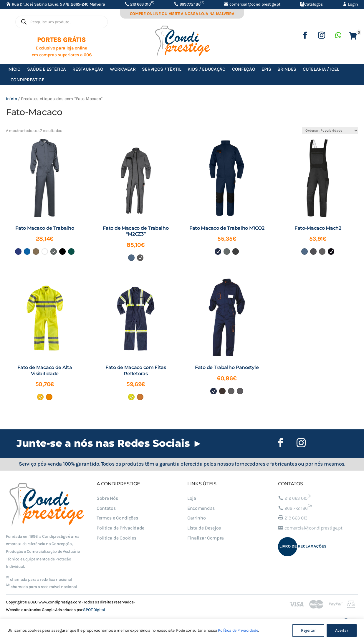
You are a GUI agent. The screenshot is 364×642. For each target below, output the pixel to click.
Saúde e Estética (47, 69)
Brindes (287, 69)
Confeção (244, 69)
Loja (192, 498)
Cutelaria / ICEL (321, 69)
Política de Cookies (116, 538)
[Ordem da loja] (330, 130)
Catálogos (313, 4)
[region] (182, 630)
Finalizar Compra (206, 538)
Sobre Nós (107, 498)
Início (14, 69)
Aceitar (342, 630)
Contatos (106, 508)
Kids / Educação (207, 69)
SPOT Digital (94, 610)
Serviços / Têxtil (162, 69)
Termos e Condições (117, 518)
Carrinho (197, 518)
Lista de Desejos (204, 528)
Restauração (88, 69)
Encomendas (201, 508)
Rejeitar (308, 630)
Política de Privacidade (238, 630)
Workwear (123, 69)
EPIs (266, 69)
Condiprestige (28, 80)
